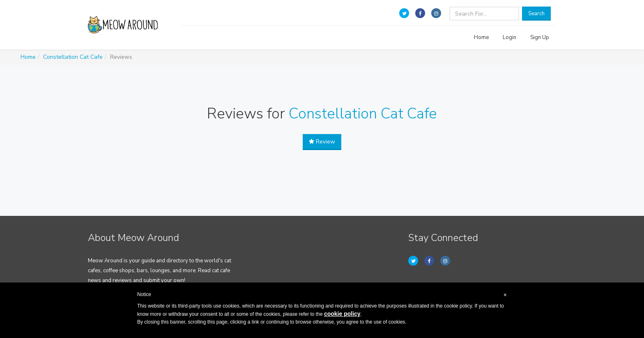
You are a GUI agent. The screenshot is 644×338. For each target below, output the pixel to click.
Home (481, 37)
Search (536, 14)
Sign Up (540, 37)
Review (322, 142)
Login (509, 37)
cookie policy (342, 314)
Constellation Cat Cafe (73, 57)
